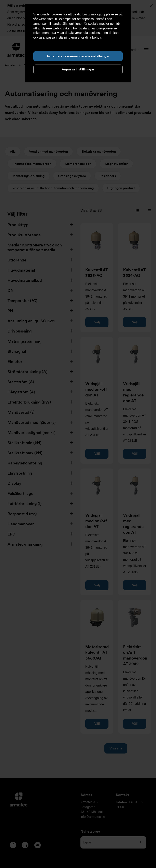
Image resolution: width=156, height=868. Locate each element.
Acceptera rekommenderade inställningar (78, 56)
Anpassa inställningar (78, 69)
